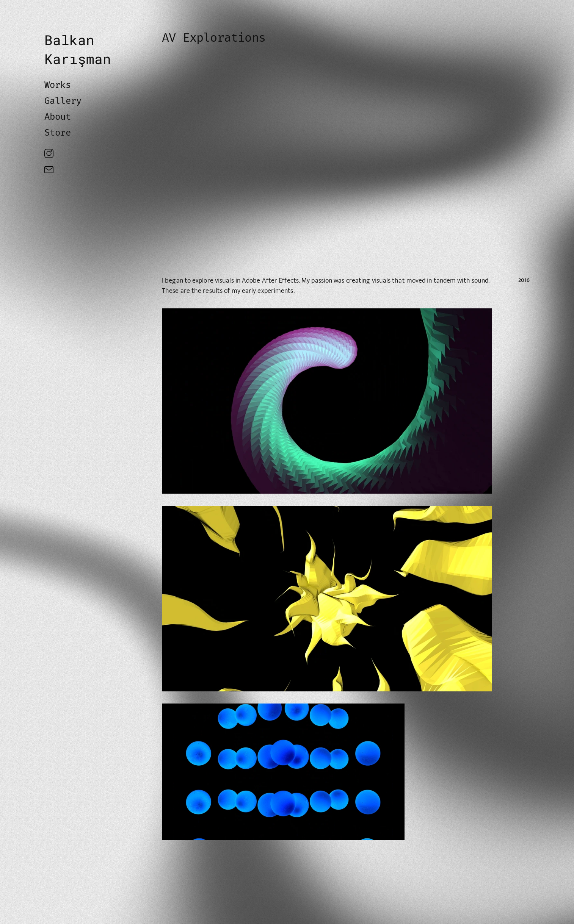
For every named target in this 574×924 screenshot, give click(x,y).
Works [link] (58, 85)
